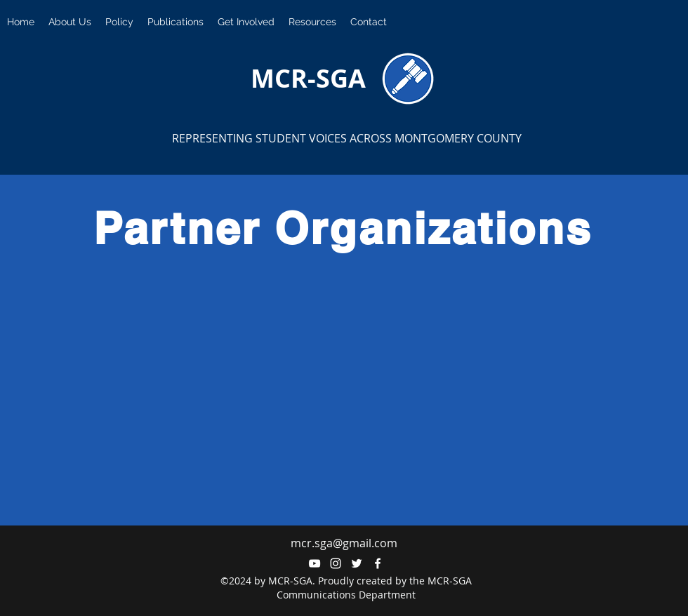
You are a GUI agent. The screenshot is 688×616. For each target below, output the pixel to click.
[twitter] (357, 563)
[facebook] (378, 563)
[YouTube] (315, 563)
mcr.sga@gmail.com (344, 543)
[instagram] (336, 563)
